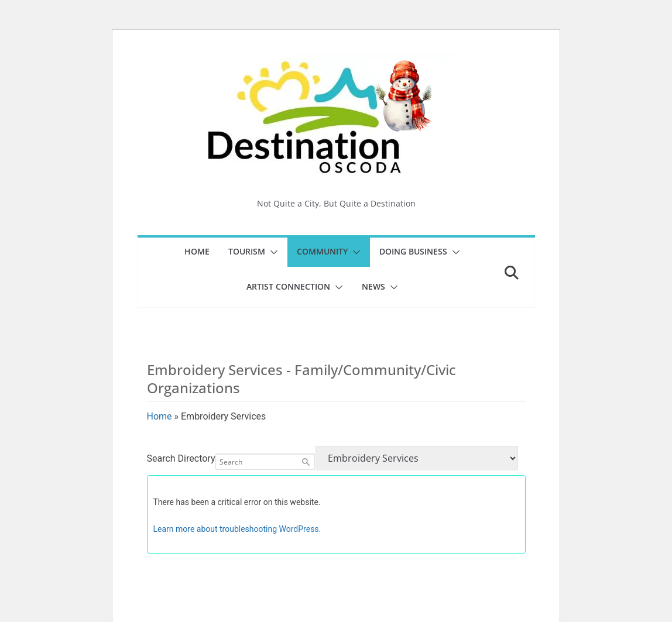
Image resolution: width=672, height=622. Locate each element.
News (373, 286)
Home (197, 251)
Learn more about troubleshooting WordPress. (237, 529)
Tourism (247, 251)
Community (322, 251)
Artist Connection (288, 286)
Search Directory (181, 458)
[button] (272, 252)
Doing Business (413, 251)
